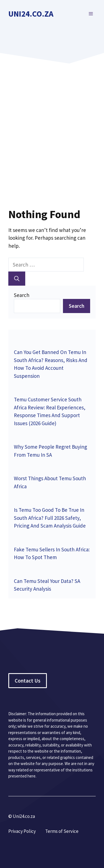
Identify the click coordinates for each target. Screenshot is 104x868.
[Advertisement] (52, 126)
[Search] (17, 279)
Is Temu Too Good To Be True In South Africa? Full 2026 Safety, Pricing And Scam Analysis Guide (50, 518)
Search (22, 295)
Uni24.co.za (31, 14)
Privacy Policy (22, 831)
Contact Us (28, 681)
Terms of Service (62, 831)
